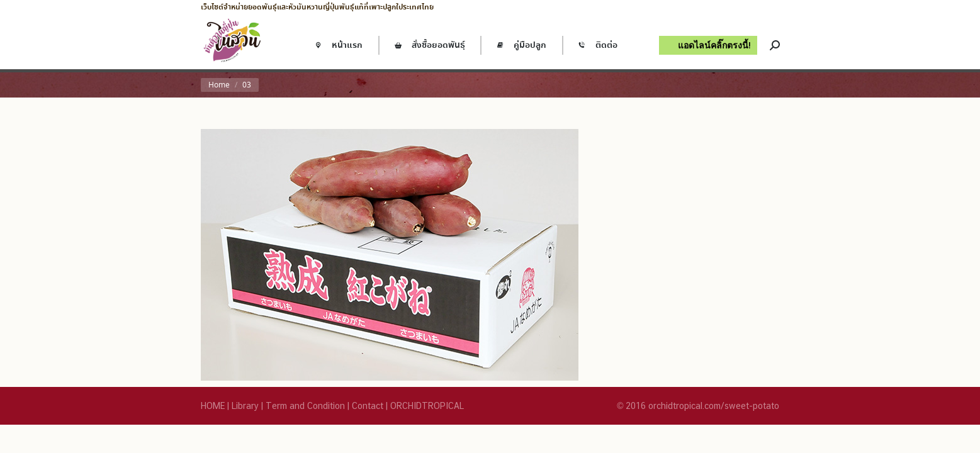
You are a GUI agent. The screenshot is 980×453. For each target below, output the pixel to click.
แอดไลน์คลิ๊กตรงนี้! (714, 45)
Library (245, 406)
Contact (368, 406)
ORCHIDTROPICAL (427, 406)
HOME (213, 406)
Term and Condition (305, 406)
